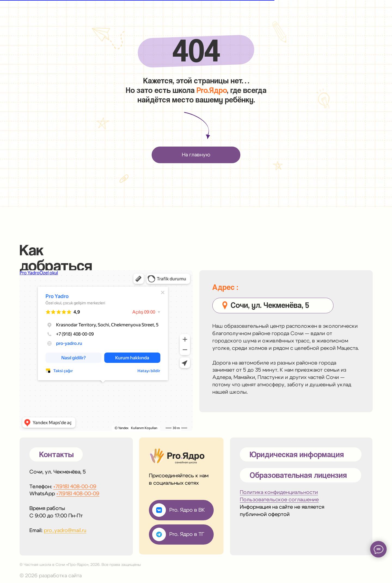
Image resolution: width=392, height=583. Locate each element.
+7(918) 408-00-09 (75, 487)
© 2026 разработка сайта (51, 576)
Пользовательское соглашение (279, 500)
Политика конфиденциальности (279, 492)
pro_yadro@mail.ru (65, 531)
